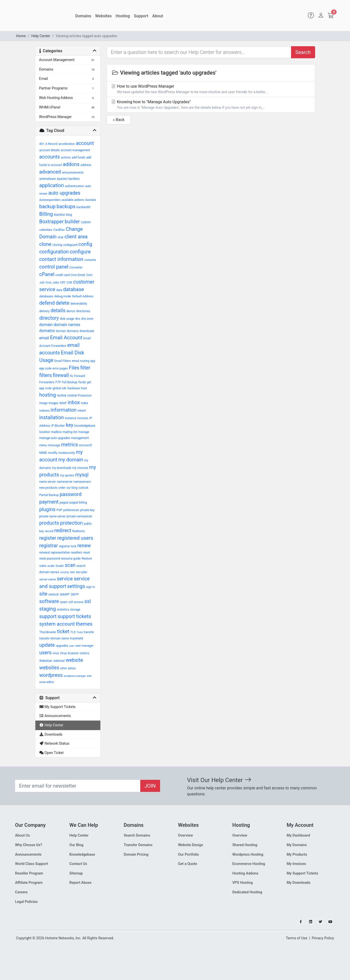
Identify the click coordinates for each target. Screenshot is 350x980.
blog (69, 215)
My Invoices (296, 864)
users (46, 652)
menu (43, 445)
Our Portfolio (189, 855)
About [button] (158, 16)
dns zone (87, 319)
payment (49, 502)
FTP (58, 382)
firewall (61, 375)
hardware (74, 388)
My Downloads (299, 883)
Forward (80, 376)
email (44, 338)
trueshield (76, 638)
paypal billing (78, 503)
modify (53, 453)
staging (48, 609)
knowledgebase (85, 426)
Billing (46, 214)
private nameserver (80, 516)
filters (46, 375)
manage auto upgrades (55, 438)
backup (48, 206)
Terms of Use (296, 938)
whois (72, 668)
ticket (63, 631)
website (74, 660)
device (71, 311)
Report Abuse (81, 883)
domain (46, 325)
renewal (45, 553)
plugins (48, 509)
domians (73, 331)
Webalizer (46, 661)
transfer (89, 632)
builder (72, 222)
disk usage (67, 319)
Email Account (66, 338)
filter (85, 368)
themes (84, 624)
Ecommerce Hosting (249, 864)
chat (60, 237)
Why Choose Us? (29, 845)
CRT (63, 283)
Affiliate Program (29, 883)
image (44, 403)
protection (71, 523)
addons (71, 164)
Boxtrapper (52, 222)
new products (48, 488)
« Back (119, 120)
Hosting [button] (123, 16)
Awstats (90, 200)
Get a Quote (188, 864)
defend (47, 303)
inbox (74, 402)
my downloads (62, 468)
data (59, 290)
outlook (83, 488)
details (58, 310)
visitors (84, 653)
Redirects (79, 531)
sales (43, 566)
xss (89, 676)
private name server (53, 516)
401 (42, 144)
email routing (81, 361)
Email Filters (62, 361)
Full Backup (69, 382)
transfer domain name (54, 638)
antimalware (48, 179)
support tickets (74, 616)
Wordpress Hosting (248, 855)
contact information (61, 259)
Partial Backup (49, 495)
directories (83, 311)
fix (72, 376)
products (49, 523)
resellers (76, 553)
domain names (67, 325)
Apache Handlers (68, 179)
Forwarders (47, 382)
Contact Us (78, 864)
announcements (73, 173)
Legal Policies (26, 902)
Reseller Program (29, 873)
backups (66, 206)
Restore (87, 559)
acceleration (67, 144)
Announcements (28, 855)
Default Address (83, 296)
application (52, 185)
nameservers (82, 482)
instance (71, 418)
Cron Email (78, 275)
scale (51, 566)
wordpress (51, 675)
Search (303, 52)
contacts (90, 260)
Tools (80, 632)
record (49, 531)
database (74, 289)
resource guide (71, 559)
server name (48, 579)
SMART (65, 594)
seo (72, 572)
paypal (64, 503)
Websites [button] (103, 16)
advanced (50, 172)
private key (87, 510)
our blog (72, 488)
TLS (73, 632)
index (84, 403)
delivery (45, 311)
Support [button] (141, 16)
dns (78, 319)
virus (56, 653)
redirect (63, 530)
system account (57, 624)
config (85, 244)
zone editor (47, 682)
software (49, 601)
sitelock (54, 594)
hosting (48, 395)
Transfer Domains (138, 845)
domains (47, 331)
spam (64, 602)
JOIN (150, 786)
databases (46, 296)
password (71, 494)
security (65, 572)
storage (75, 610)
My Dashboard (298, 835)
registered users (75, 538)
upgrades (62, 646)
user (72, 646)
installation (52, 417)
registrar (49, 546)
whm (63, 668)
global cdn (60, 388)
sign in (90, 587)
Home (21, 36)
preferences (71, 510)
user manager (84, 646)
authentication (75, 186)
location (45, 432)
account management (75, 150)
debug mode (63, 296)
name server (48, 482)
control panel (54, 267)
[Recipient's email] (78, 786)
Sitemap (76, 873)
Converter (76, 267)
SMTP (75, 594)
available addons (73, 200)
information (64, 410)
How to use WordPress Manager (211, 89)
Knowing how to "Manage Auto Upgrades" (211, 105)
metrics (69, 445)
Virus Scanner (69, 653)
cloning (57, 245)
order (62, 488)
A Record (51, 144)
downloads (87, 331)
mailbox (56, 432)
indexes (45, 411)
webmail (59, 661)
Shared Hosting (245, 845)
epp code (46, 368)
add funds (78, 157)
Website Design (191, 845)
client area (76, 237)
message (54, 445)
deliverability (79, 304)
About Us (22, 835)
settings (76, 586)
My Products (297, 855)
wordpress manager (75, 676)
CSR (69, 283)
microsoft (86, 445)
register (48, 538)
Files (74, 368)
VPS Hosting (242, 883)
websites (49, 668)
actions (66, 157)
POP (59, 510)
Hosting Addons (245, 873)
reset (87, 553)
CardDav (59, 230)
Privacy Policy (323, 938)
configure (80, 252)
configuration (54, 252)
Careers (21, 892)
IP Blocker (58, 426)
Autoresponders (50, 200)
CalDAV (86, 222)
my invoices (80, 468)
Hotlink (62, 396)
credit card (63, 275)
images (54, 403)
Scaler (60, 566)
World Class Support (32, 864)
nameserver (65, 482)
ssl (88, 601)
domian (61, 331)
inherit (82, 411)
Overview (186, 835)
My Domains (297, 845)
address (86, 165)
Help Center (41, 36)
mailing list (70, 432)
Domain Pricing (136, 855)
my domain (71, 460)
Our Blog (77, 845)
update (47, 645)
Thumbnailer (48, 632)
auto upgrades (64, 193)
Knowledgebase (82, 855)
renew (84, 546)
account (85, 143)
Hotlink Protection (80, 396)
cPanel (47, 274)
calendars (46, 230)
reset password (50, 559)
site (43, 594)
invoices (83, 418)
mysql (82, 475)
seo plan (81, 572)
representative (60, 553)
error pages (60, 368)
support (48, 616)
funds (82, 382)
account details (50, 150)
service (65, 579)
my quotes (67, 475)
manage (84, 432)
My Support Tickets (303, 873)
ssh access (76, 602)
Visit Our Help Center (219, 780)
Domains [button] (83, 16)
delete (63, 303)
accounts (50, 157)
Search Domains (137, 835)
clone (45, 244)
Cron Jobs (52, 283)
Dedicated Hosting (247, 892)
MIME (43, 453)
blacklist (60, 215)
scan (70, 565)
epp (93, 361)
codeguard (70, 245)
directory (49, 318)
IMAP (63, 403)
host (84, 388)
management (80, 438)
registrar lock (68, 546)
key (69, 425)
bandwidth (84, 207)
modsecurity (66, 453)
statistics (63, 610)
